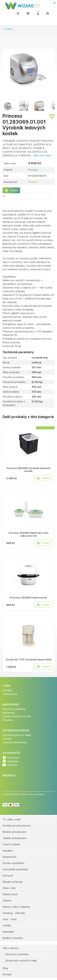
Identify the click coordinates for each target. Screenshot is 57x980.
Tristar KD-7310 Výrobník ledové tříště (28, 660)
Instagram (13, 761)
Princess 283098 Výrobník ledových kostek (29, 470)
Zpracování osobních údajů (21, 961)
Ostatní (9, 29)
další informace (42, 155)
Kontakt (7, 974)
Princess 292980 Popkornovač (28, 598)
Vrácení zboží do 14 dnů (17, 716)
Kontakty (8, 690)
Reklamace (9, 713)
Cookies (7, 739)
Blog (5, 968)
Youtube (12, 765)
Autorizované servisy (15, 742)
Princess (33, 170)
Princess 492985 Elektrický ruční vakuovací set (28, 534)
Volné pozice (10, 694)
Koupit (14, 190)
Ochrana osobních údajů (17, 735)
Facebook (13, 758)
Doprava (7, 720)
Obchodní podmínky (14, 709)
